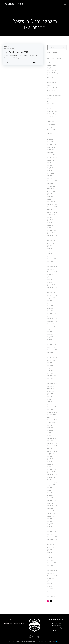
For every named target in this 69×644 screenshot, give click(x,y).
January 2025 (51, 176)
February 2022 (51, 257)
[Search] (64, 47)
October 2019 (51, 322)
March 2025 (51, 171)
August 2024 (51, 189)
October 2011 (51, 571)
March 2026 (51, 140)
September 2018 (52, 355)
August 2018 (51, 358)
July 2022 (50, 244)
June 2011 (50, 581)
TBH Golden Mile (52, 119)
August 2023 (51, 212)
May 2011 (50, 584)
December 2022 (52, 233)
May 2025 (50, 166)
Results (49, 106)
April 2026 (50, 137)
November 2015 (52, 444)
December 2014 (52, 472)
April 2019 (50, 337)
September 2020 (52, 293)
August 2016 (51, 420)
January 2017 (51, 407)
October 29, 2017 (9, 49)
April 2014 (50, 493)
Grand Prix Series (52, 88)
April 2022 (50, 251)
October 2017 (51, 384)
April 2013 (50, 524)
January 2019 (51, 345)
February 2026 (51, 142)
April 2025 (50, 168)
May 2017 (50, 397)
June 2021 (50, 277)
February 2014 (51, 498)
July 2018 (50, 361)
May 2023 (50, 220)
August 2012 (51, 545)
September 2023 (52, 210)
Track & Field (51, 122)
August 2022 (51, 241)
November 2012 (52, 537)
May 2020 (50, 303)
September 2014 (52, 480)
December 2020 (52, 285)
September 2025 (52, 155)
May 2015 (50, 459)
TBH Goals (50, 117)
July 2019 (50, 329)
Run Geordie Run (52, 109)
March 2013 (51, 527)
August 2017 (51, 389)
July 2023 (50, 215)
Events (49, 83)
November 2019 (52, 319)
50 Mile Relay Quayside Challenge (57, 58)
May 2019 (50, 335)
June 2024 (50, 194)
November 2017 (52, 381)
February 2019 (51, 342)
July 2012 (50, 548)
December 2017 (52, 379)
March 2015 (51, 464)
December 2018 (52, 348)
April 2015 (50, 462)
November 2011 (52, 568)
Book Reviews (51, 68)
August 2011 (51, 576)
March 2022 (51, 254)
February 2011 (51, 592)
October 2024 (51, 184)
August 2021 (51, 272)
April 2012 (50, 555)
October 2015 (51, 446)
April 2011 (50, 587)
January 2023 (51, 231)
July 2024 (50, 192)
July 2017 (50, 392)
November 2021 (52, 264)
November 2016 (52, 413)
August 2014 (51, 483)
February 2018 (51, 374)
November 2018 (52, 350)
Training (49, 125)
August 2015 (51, 452)
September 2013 (52, 511)
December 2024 (52, 179)
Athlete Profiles (52, 63)
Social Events (51, 114)
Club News (50, 75)
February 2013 (51, 529)
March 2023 (51, 225)
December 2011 (52, 566)
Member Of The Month (54, 93)
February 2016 (51, 436)
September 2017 (52, 387)
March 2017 (51, 402)
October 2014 (51, 477)
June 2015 (50, 457)
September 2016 (52, 418)
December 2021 (52, 262)
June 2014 (50, 488)
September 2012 (52, 542)
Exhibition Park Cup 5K (54, 86)
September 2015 (52, 449)
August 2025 (51, 158)
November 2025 (52, 150)
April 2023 (50, 223)
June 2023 (50, 218)
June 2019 (50, 332)
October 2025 (51, 153)
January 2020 (51, 314)
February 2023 (51, 228)
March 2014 (51, 496)
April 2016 (50, 431)
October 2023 (51, 207)
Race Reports (51, 104)
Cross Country (51, 80)
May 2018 (50, 366)
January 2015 (51, 470)
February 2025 (51, 173)
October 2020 (51, 290)
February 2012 (51, 561)
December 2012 (52, 535)
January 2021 (51, 283)
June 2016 (50, 426)
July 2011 (50, 579)
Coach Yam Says (52, 78)
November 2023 (52, 205)
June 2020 (50, 301)
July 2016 (50, 423)
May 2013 (50, 522)
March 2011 (51, 589)
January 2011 (51, 594)
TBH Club (9, 46)
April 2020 (50, 306)
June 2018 (50, 363)
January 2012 (51, 563)
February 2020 (51, 311)
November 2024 (52, 181)
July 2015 (50, 454)
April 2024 (50, 197)
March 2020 (51, 309)
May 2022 (50, 249)
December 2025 (52, 148)
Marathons (50, 91)
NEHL (49, 96)
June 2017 (50, 394)
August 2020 (51, 296)
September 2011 (52, 574)
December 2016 (52, 410)
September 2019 (52, 324)
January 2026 (51, 145)
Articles (49, 60)
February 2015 (51, 467)
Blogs (49, 66)
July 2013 (50, 516)
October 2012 (51, 540)
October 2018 (51, 353)
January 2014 (51, 501)
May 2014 (50, 490)
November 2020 (52, 288)
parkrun (49, 99)
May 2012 (50, 553)
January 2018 (51, 376)
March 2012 (51, 558)
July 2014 (50, 485)
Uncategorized (51, 127)
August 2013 (51, 514)
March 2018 (51, 371)
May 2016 (50, 428)
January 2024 (51, 199)
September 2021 (52, 270)
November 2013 (52, 506)
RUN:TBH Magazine (53, 112)
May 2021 (50, 280)
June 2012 (50, 550)
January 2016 (51, 439)
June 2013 (50, 519)
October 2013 (51, 509)
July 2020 (50, 298)
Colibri (58, 639)
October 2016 (51, 415)
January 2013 (51, 532)
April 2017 (50, 400)
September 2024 (52, 186)
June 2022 (50, 246)
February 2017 (51, 405)
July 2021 (50, 275)
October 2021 (51, 267)
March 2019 (51, 340)
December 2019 (52, 316)
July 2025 (50, 161)
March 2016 (51, 433)
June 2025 (50, 163)
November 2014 (52, 475)
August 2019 (51, 327)
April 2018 (50, 368)
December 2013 (52, 503)
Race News (50, 101)
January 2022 (51, 259)
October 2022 (51, 238)
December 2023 (52, 202)
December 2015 (52, 441)
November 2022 (52, 236)
